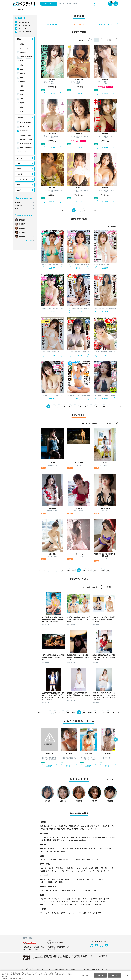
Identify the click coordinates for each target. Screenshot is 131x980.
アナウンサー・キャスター (82, 902)
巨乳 (61, 868)
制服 (58, 860)
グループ (65, 890)
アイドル (60, 899)
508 (95, 713)
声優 (93, 899)
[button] (116, 740)
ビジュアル (20, 169)
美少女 (46, 879)
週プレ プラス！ (24, 29)
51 (104, 407)
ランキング (18, 205)
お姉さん (58, 879)
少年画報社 (23, 82)
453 (95, 570)
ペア (44, 890)
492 (103, 570)
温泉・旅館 (89, 890)
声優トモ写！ (45, 851)
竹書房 (22, 86)
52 (109, 407)
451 (84, 570)
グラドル (47, 899)
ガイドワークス (24, 48)
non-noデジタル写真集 (26, 139)
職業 (18, 185)
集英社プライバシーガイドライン (40, 969)
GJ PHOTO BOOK (25, 131)
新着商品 (18, 202)
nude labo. (61, 851)
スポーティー (72, 871)
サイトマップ (106, 969)
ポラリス (53, 851)
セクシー (111, 879)
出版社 (19, 39)
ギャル (105, 871)
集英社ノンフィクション (26, 148)
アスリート (85, 904)
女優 (71, 899)
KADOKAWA (23, 52)
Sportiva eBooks (24, 152)
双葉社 (22, 107)
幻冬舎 (22, 65)
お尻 (71, 868)
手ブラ (46, 913)
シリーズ (20, 158)
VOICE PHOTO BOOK (87, 848)
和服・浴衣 (93, 860)
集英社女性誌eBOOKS (26, 143)
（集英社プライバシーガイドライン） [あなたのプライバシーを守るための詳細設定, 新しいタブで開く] (13, 978)
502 (63, 713)
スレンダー (48, 868)
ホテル (77, 890)
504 (74, 713)
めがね (80, 860)
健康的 (46, 871)
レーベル (20, 117)
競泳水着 (69, 860)
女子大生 (104, 899)
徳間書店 (22, 90)
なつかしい (83, 879)
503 (68, 713)
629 (108, 713)
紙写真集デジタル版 (47, 848)
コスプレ (46, 860)
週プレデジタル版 (24, 25)
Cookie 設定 (74, 969)
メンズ (77, 913)
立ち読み (53, 93)
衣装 (18, 163)
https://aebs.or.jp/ (38, 959)
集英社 (22, 69)
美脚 (98, 868)
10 (96, 407)
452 (90, 570)
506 (84, 713)
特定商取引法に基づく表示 (60, 969)
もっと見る (111, 780)
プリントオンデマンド (103, 848)
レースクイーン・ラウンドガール (55, 902)
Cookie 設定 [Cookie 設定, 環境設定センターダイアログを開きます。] (86, 975)
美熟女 (70, 879)
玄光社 (22, 61)
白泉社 (22, 99)
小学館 (22, 78)
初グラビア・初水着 (61, 913)
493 (108, 570)
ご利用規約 (25, 969)
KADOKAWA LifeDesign (26, 57)
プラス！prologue (61, 848)
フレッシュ (58, 871)
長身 (108, 868)
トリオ (54, 890)
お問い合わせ (95, 969)
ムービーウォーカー (25, 111)
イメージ (20, 174)
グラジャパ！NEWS (25, 32)
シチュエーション (23, 179)
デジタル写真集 (24, 22)
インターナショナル (90, 871)
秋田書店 (22, 44)
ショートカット (85, 868)
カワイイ (97, 879)
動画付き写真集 (74, 848)
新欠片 (22, 94)
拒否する (100, 975)
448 (68, 570)
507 (90, 713)
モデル (82, 899)
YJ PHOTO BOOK (24, 127)
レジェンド (62, 904)
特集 (16, 209)
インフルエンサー (103, 902)
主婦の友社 (23, 73)
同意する (115, 975)
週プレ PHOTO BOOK (26, 122)
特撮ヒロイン (47, 904)
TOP (14, 10)
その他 (19, 190)
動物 (87, 913)
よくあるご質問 (85, 969)
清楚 (45, 882)
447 (63, 570)
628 (103, 713)
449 (74, 570)
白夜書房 (22, 103)
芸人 (74, 904)
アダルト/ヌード (98, 904)
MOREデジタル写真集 (26, 135)
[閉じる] (128, 975)
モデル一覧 (29, 240)
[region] (65, 975)
